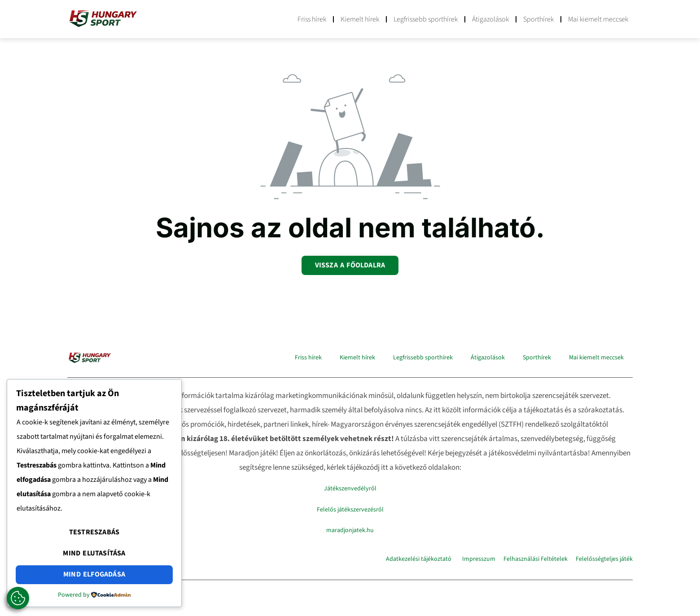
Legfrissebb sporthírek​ (426, 19)
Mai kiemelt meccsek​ (598, 19)
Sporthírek (538, 19)
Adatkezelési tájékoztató (419, 559)
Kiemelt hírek (360, 19)
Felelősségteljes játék (604, 559)
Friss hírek (312, 19)
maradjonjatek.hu (350, 530)
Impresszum (479, 559)
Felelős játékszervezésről (350, 509)
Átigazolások (490, 19)
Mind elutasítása (94, 554)
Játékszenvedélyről (350, 489)
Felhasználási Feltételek (536, 559)
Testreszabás (94, 534)
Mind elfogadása (94, 575)
